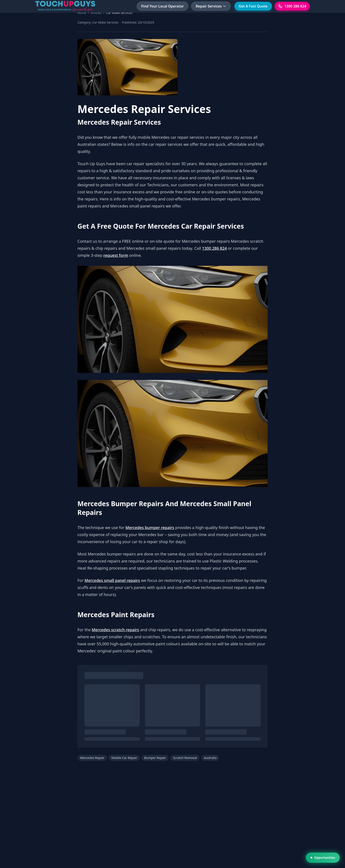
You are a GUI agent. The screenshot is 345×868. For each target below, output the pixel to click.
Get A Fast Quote (253, 6)
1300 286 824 (214, 248)
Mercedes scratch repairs (115, 630)
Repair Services (211, 6)
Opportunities (323, 858)
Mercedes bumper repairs (150, 527)
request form (116, 255)
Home (82, 13)
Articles (96, 13)
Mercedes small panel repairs (112, 580)
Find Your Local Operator (163, 6)
